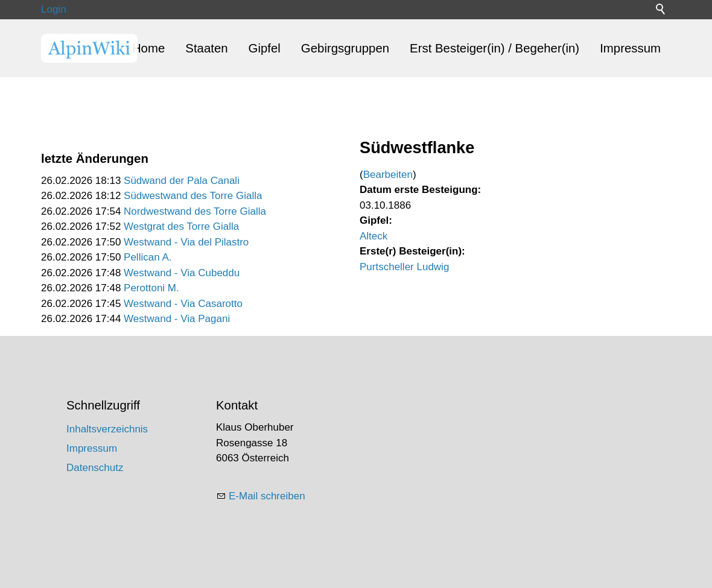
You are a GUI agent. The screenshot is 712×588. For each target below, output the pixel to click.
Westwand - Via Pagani (177, 319)
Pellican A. (148, 257)
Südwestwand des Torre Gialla (193, 196)
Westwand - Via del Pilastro (186, 242)
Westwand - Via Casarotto (183, 304)
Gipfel (265, 48)
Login (54, 9)
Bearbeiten (388, 175)
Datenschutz (95, 468)
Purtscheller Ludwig (404, 267)
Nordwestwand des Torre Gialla (195, 211)
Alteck (373, 236)
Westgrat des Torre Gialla (181, 226)
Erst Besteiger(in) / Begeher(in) (494, 48)
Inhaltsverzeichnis (107, 429)
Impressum (630, 48)
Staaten (206, 48)
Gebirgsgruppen (345, 48)
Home (148, 48)
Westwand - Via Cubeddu (182, 273)
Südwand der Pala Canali (182, 181)
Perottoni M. (151, 288)
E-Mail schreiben (267, 496)
